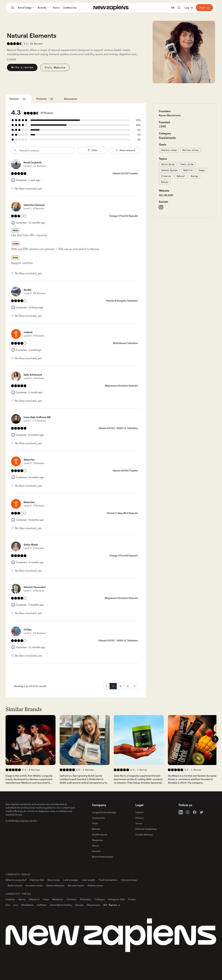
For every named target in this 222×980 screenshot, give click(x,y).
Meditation (27, 905)
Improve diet (37, 880)
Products (46, 99)
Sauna (22, 899)
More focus (54, 880)
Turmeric (72, 899)
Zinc (8, 905)
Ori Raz (28, 629)
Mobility (188, 170)
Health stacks (100, 834)
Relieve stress (191, 150)
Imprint (139, 812)
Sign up (204, 8)
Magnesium (93, 905)
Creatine (10, 899)
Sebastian (29, 460)
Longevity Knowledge (104, 812)
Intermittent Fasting (61, 905)
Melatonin (58, 899)
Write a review (22, 67)
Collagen (100, 899)
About (95, 846)
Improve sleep (169, 150)
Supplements (167, 137)
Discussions (71, 99)
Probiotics (86, 899)
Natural (181, 176)
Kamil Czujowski (33, 162)
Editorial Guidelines (146, 829)
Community (70, 8)
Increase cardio (34, 885)
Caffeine (42, 905)
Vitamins (166, 176)
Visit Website (55, 67)
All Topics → (112, 905)
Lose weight (88, 880)
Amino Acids (168, 164)
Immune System (169, 170)
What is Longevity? (16, 880)
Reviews (19, 99)
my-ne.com (166, 195)
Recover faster (76, 885)
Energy (194, 176)
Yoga (46, 899)
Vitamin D (34, 899)
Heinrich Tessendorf (35, 587)
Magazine (98, 840)
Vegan (202, 170)
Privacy (139, 818)
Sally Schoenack (33, 375)
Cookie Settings (144, 834)
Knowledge (26, 8)
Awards (96, 851)
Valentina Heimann (34, 205)
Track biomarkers (108, 880)
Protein (132, 899)
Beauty (165, 182)
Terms (139, 823)
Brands (44, 8)
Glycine (79, 905)
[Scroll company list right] (215, 739)
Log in (189, 8)
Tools (56, 8)
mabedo (28, 332)
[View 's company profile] (31, 740)
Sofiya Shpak (31, 545)
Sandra (27, 290)
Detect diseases (55, 885)
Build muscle (15, 885)
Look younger (71, 880)
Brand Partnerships (103, 857)
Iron (16, 905)
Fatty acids (187, 164)
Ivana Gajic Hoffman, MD (37, 417)
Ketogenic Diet (116, 899)
